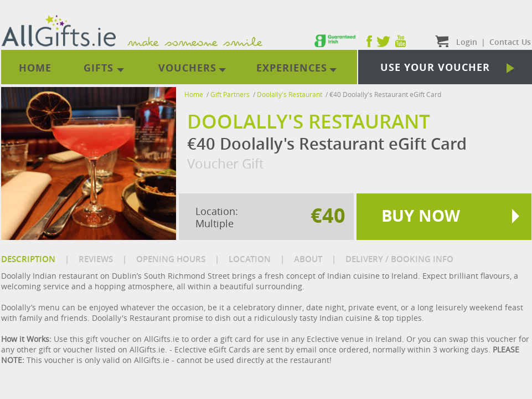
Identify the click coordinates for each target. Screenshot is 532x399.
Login (467, 42)
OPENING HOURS (171, 259)
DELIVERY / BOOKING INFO (399, 259)
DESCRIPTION (28, 259)
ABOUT (308, 259)
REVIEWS (96, 259)
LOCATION (250, 259)
